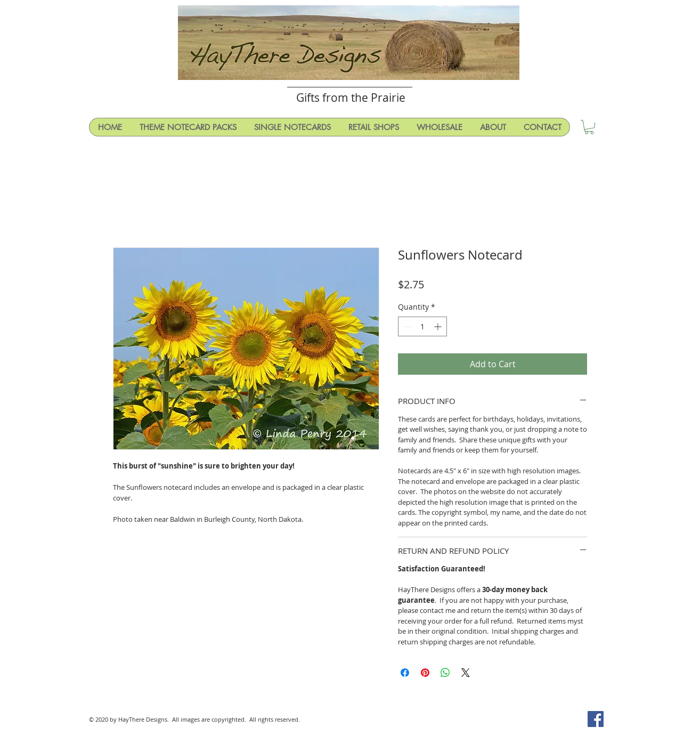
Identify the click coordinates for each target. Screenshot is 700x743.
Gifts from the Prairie (351, 98)
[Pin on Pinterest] (425, 673)
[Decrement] (406, 326)
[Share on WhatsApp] (445, 673)
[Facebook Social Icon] (596, 719)
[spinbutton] (422, 326)
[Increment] (439, 326)
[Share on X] (466, 673)
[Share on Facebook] (405, 673)
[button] (589, 127)
